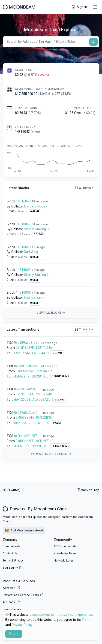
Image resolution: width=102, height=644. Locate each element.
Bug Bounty (10, 568)
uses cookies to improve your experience (61, 615)
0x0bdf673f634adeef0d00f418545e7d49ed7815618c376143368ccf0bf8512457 (27, 366)
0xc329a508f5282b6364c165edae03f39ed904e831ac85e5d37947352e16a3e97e (27, 343)
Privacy (19, 560)
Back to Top (88, 490)
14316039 (23, 270)
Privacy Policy (22, 625)
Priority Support (13, 609)
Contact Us (10, 553)
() (35, 132)
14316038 (23, 293)
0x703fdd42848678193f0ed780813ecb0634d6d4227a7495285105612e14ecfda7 (27, 389)
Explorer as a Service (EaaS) (23, 595)
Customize (84, 188)
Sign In (79, 7)
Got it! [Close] (14, 634)
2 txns (12, 234)
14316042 (23, 201)
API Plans (11, 602)
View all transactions (51, 454)
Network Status (64, 560)
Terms (7, 560)
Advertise (11, 588)
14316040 (23, 247)
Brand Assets (12, 546)
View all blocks (51, 313)
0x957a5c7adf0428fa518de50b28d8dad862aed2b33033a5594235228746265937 (27, 413)
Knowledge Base (65, 553)
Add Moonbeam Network (24, 531)
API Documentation (66, 546)
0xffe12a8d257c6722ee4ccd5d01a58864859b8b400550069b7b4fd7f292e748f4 (27, 436)
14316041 (23, 224)
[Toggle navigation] (95, 7)
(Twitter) (12, 490)
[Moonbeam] (19, 7)
